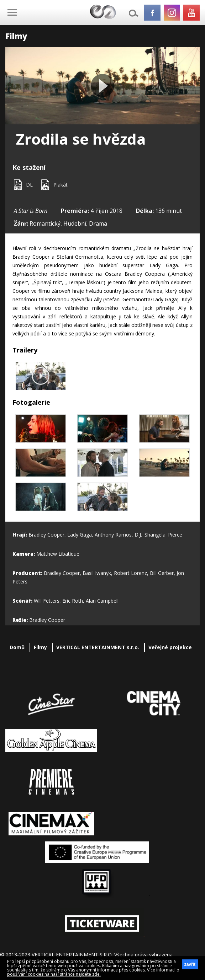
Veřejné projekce (170, 647)
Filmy (40, 647)
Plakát (61, 185)
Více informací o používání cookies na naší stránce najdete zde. (93, 972)
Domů (17, 647)
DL (29, 185)
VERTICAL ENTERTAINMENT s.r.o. (98, 647)
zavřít (190, 964)
